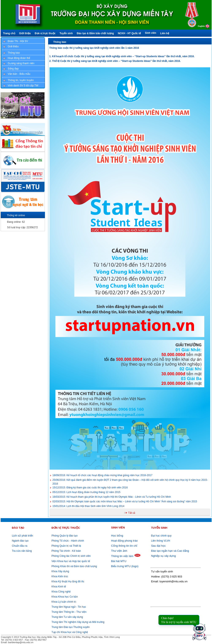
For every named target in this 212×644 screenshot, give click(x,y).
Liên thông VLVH (161, 541)
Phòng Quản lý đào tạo (64, 536)
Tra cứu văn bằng (22, 551)
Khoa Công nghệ (61, 592)
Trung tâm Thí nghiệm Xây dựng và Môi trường (78, 622)
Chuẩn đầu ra (20, 546)
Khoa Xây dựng (60, 571)
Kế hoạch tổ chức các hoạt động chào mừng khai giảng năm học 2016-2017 (103, 475)
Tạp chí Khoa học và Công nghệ (70, 632)
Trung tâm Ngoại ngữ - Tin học (69, 607)
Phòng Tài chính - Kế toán (66, 551)
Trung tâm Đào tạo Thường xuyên (71, 627)
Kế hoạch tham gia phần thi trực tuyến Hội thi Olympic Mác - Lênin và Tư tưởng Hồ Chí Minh (112, 497)
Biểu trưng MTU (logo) (125, 566)
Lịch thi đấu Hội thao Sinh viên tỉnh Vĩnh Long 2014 (88, 506)
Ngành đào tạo (20, 541)
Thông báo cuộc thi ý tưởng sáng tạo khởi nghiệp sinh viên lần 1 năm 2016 (94, 48)
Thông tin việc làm (122, 556)
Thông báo (60, 42)
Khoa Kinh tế (58, 587)
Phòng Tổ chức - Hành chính (68, 541)
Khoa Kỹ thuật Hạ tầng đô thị (68, 582)
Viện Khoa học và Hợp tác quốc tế (70, 561)
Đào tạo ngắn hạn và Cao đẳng (170, 551)
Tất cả (132, 513)
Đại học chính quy (161, 536)
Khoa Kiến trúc (59, 576)
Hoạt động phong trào (124, 541)
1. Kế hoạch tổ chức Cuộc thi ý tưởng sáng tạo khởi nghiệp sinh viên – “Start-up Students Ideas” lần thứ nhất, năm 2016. (122, 56)
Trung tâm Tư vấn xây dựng (67, 617)
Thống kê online (16, 215)
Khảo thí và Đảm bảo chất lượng (74, 566)
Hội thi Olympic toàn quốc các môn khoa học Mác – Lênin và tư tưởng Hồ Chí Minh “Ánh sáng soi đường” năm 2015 (125, 501)
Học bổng (117, 536)
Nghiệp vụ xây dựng (163, 556)
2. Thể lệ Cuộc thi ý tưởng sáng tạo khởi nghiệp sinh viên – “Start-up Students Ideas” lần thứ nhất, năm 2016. (115, 61)
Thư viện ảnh (119, 551)
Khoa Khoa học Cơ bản (64, 597)
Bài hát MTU (119, 561)
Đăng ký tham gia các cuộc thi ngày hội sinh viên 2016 (90, 488)
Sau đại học (158, 546)
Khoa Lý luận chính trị (63, 602)
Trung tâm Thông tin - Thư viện (69, 612)
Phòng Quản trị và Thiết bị (66, 546)
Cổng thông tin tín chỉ (124, 546)
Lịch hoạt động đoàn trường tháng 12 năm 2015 (86, 492)
